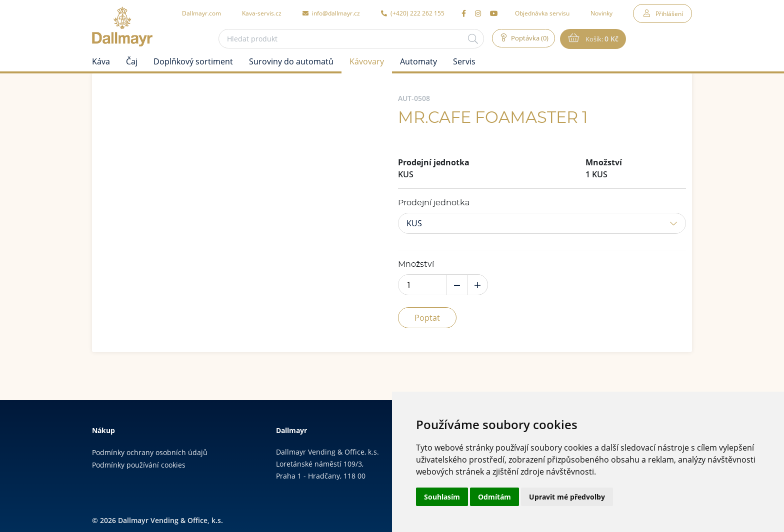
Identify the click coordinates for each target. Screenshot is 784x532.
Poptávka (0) (527, 39)
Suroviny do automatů (291, 61)
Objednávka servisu (542, 13)
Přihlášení (669, 13)
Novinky (601, 13)
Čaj (132, 61)
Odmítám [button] (494, 497)
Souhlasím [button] (442, 497)
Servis (464, 61)
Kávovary (367, 61)
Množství (416, 264)
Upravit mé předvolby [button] (567, 497)
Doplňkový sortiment (193, 61)
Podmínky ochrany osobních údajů (150, 452)
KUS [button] (414, 223)
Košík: (603, 39)
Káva (101, 61)
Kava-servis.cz (262, 13)
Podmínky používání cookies (139, 465)
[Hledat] (469, 39)
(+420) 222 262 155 (413, 13)
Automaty (418, 61)
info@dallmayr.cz (331, 13)
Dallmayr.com (201, 13)
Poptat (427, 318)
